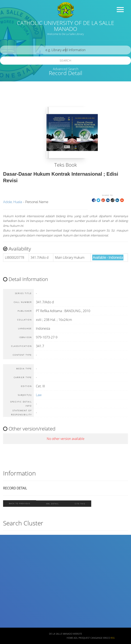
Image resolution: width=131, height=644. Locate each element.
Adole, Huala (13, 202)
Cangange (96, 638)
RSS (113, 638)
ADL (76, 638)
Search (65, 60)
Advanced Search (66, 69)
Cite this (80, 504)
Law (39, 395)
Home (70, 638)
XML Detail (52, 504)
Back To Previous (20, 503)
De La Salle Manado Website (65, 634)
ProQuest (84, 638)
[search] (65, 50)
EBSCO (107, 638)
